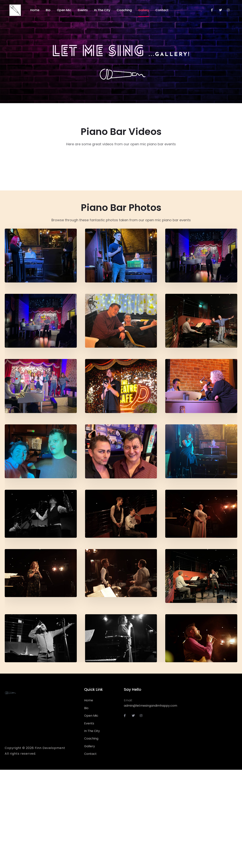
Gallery (90, 844)
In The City (92, 829)
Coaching (91, 837)
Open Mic (91, 814)
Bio (86, 806)
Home (89, 799)
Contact (90, 852)
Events (89, 822)
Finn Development (50, 846)
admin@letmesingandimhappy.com (150, 804)
